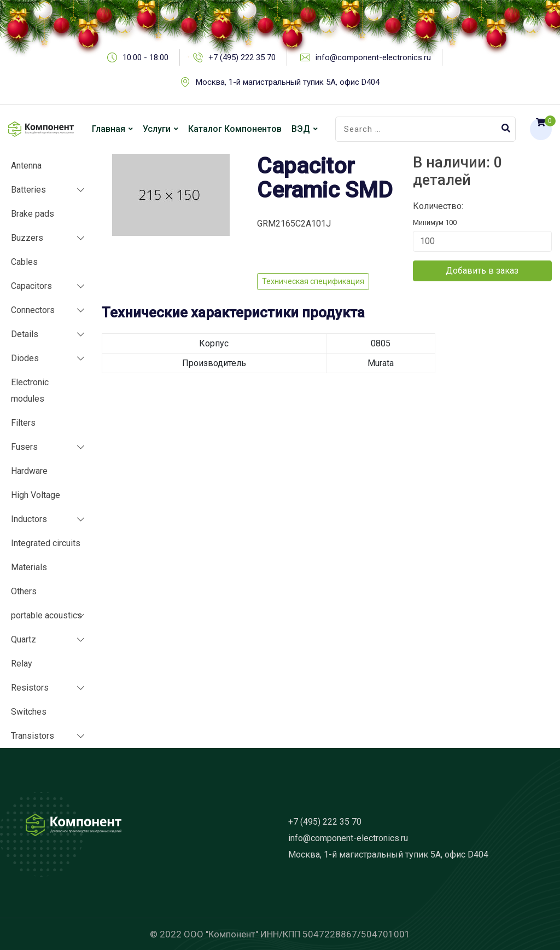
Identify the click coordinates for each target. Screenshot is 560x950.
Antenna (26, 166)
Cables (24, 262)
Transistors (33, 736)
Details (25, 334)
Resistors (30, 688)
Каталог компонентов (235, 129)
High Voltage (36, 495)
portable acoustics (46, 615)
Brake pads (33, 214)
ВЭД (301, 129)
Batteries (28, 190)
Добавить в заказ (482, 271)
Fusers (24, 447)
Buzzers (27, 238)
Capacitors (31, 286)
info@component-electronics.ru (348, 838)
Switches (29, 712)
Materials (29, 567)
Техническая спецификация (313, 281)
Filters (23, 423)
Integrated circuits (46, 543)
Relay (22, 664)
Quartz (24, 639)
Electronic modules (30, 390)
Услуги (157, 129)
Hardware (29, 471)
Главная (109, 129)
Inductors (29, 519)
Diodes (25, 358)
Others (24, 591)
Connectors (33, 310)
